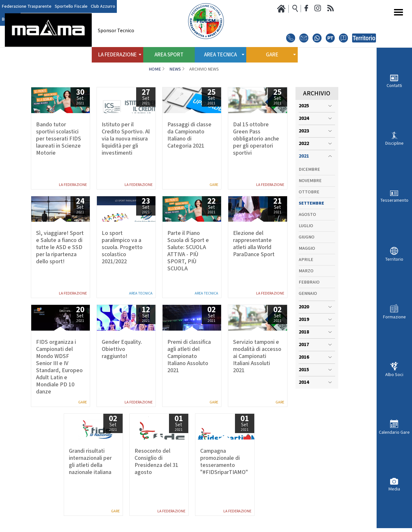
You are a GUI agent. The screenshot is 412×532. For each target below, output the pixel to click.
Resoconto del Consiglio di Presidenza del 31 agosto (156, 462)
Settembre (311, 203)
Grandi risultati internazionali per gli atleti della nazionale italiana (90, 462)
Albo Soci (394, 375)
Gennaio (308, 294)
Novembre (310, 181)
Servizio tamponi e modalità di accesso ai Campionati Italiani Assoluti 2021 (257, 356)
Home (155, 69)
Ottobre (309, 192)
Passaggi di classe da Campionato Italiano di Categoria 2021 (189, 135)
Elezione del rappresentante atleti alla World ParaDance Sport (254, 244)
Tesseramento (394, 200)
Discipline (394, 143)
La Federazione (73, 185)
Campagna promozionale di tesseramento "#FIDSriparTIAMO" (224, 462)
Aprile (306, 260)
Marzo (306, 271)
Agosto (307, 215)
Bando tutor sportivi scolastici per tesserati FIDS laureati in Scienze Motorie (59, 139)
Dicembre (309, 169)
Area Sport (169, 55)
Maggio (307, 248)
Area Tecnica (141, 293)
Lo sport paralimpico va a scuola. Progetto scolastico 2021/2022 (122, 247)
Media (394, 489)
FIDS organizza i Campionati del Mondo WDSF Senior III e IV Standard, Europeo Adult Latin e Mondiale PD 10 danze (59, 367)
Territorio (394, 259)
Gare (214, 185)
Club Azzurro (103, 6)
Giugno (307, 237)
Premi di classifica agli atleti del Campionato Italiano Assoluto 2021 (189, 356)
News (175, 69)
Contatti (394, 86)
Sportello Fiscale (71, 6)
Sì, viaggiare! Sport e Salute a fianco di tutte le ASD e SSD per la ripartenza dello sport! (60, 247)
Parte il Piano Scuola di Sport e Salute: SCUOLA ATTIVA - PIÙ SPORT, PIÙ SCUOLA (188, 251)
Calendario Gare (394, 432)
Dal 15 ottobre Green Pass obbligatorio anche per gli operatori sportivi (256, 139)
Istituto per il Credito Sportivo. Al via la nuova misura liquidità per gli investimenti (126, 139)
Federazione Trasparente (27, 6)
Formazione (394, 317)
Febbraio (309, 282)
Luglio (306, 226)
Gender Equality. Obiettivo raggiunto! (122, 349)
